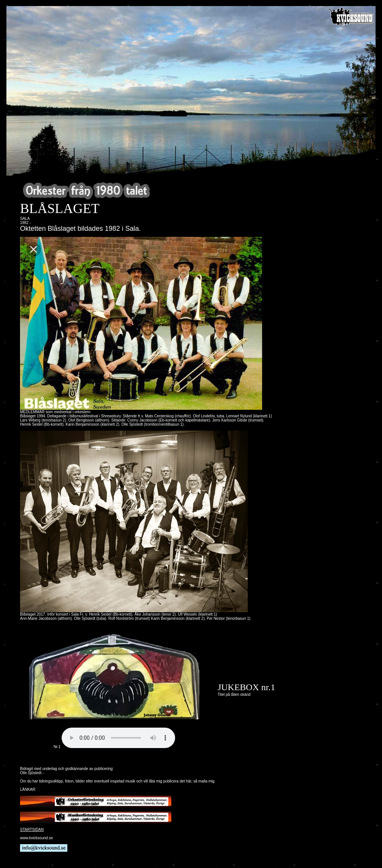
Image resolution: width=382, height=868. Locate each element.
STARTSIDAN (32, 830)
